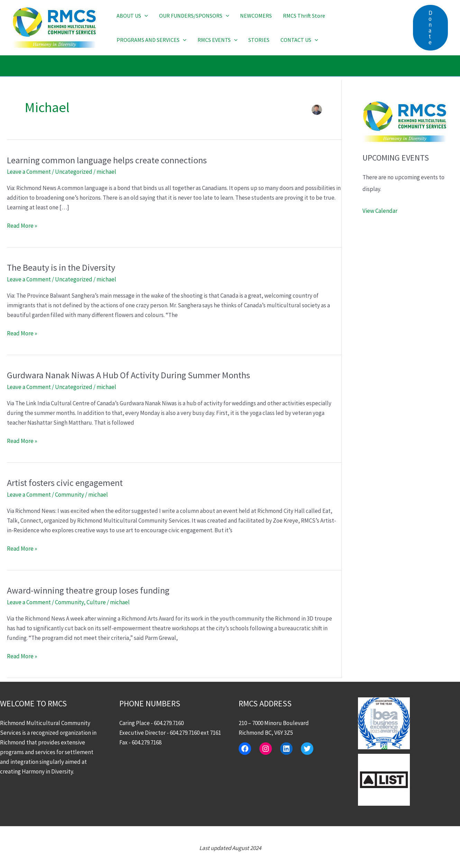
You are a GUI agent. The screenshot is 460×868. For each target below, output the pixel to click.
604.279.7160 (169, 723)
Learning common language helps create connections (107, 160)
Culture (96, 602)
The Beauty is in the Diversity (61, 267)
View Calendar (380, 211)
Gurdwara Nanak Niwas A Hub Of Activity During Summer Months (128, 375)
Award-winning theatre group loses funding (88, 590)
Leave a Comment (29, 172)
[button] (145, 16)
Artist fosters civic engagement (65, 483)
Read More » (22, 226)
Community (70, 495)
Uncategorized (74, 172)
